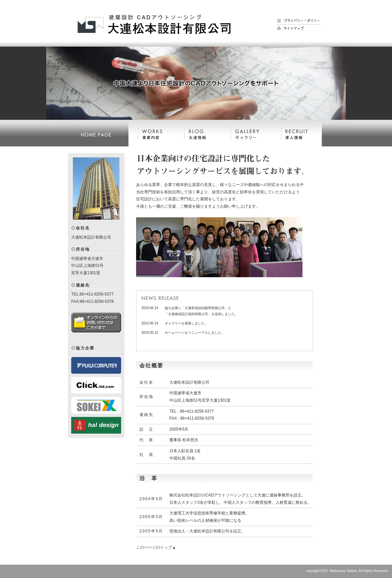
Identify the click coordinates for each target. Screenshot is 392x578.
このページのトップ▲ (156, 547)
